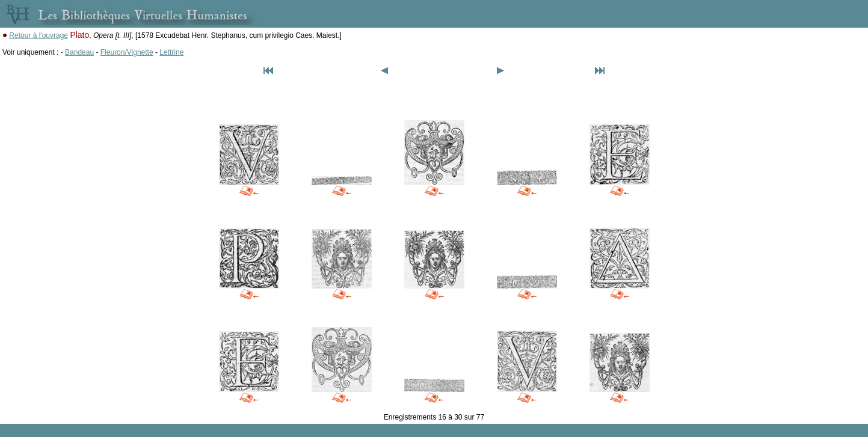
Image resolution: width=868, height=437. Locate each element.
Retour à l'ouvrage (38, 35)
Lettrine (171, 52)
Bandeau (79, 52)
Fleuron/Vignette (127, 52)
